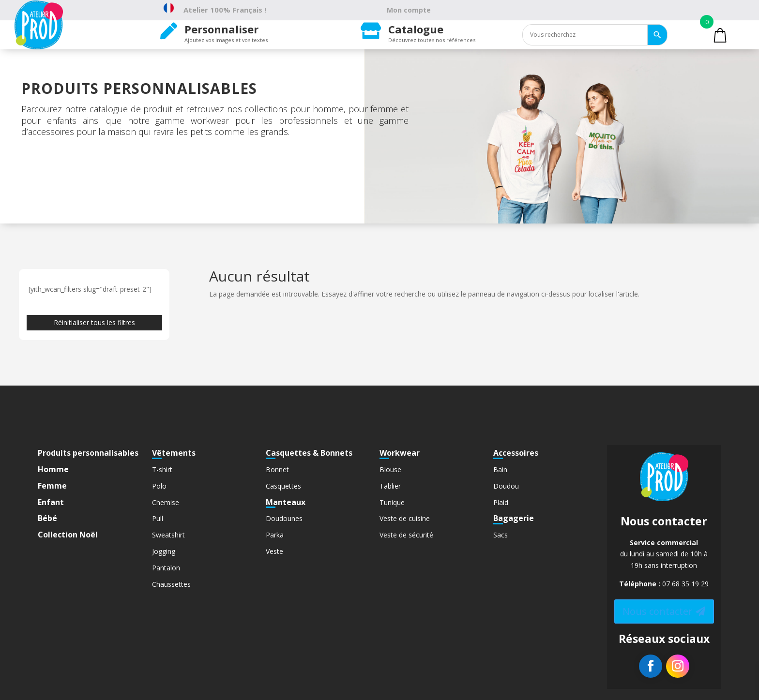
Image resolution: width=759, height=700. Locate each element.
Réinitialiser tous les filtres (94, 322)
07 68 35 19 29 (685, 584)
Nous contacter (658, 611)
